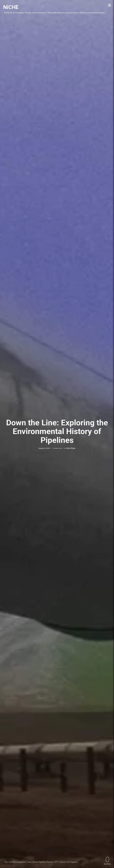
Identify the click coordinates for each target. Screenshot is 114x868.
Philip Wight (71, 448)
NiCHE (11, 7)
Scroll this (107, 861)
